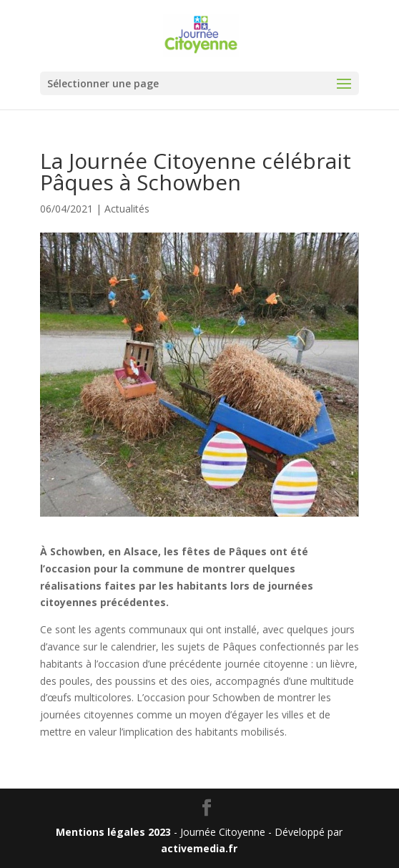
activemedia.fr (199, 848)
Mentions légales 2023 (113, 832)
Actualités (127, 209)
